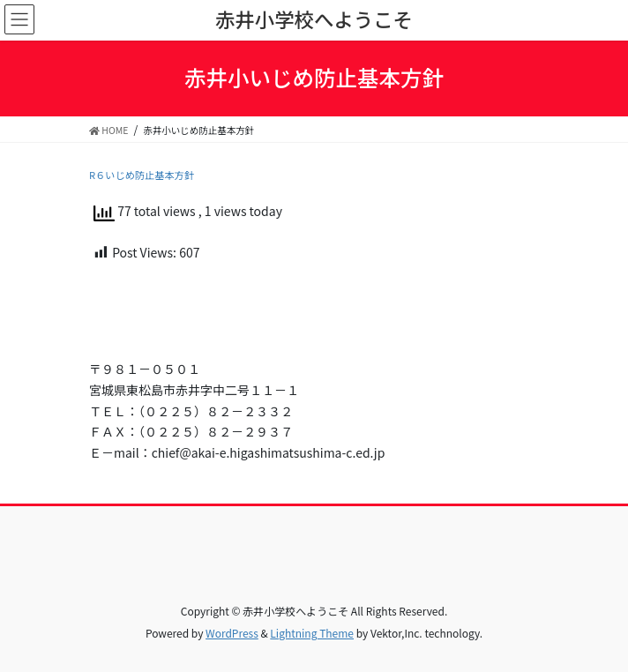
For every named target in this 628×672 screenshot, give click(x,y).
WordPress (232, 633)
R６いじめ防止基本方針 (142, 175)
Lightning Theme (312, 633)
